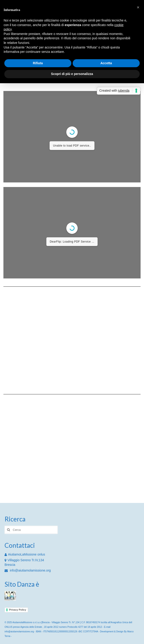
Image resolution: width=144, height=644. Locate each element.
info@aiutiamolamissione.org (28, 570)
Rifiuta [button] (38, 63)
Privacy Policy (18, 610)
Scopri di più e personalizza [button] (72, 74)
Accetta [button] (106, 63)
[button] (138, 7)
